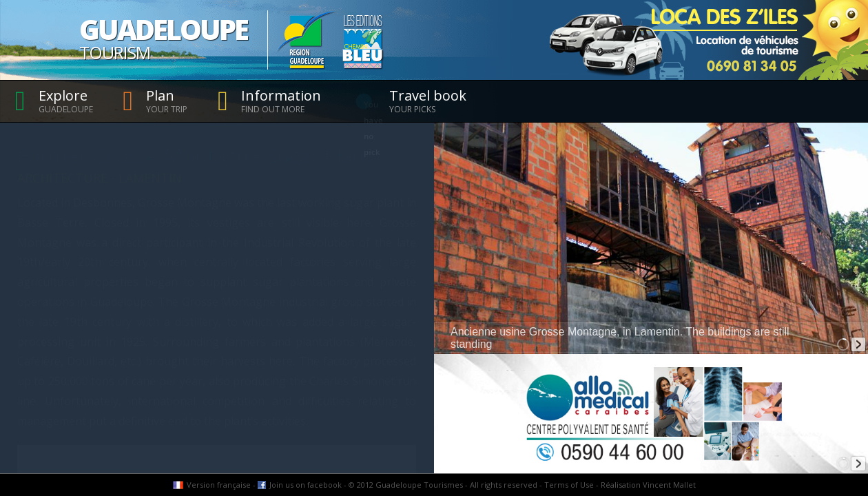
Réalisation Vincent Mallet (648, 485)
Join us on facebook (306, 485)
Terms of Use (569, 485)
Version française (219, 485)
